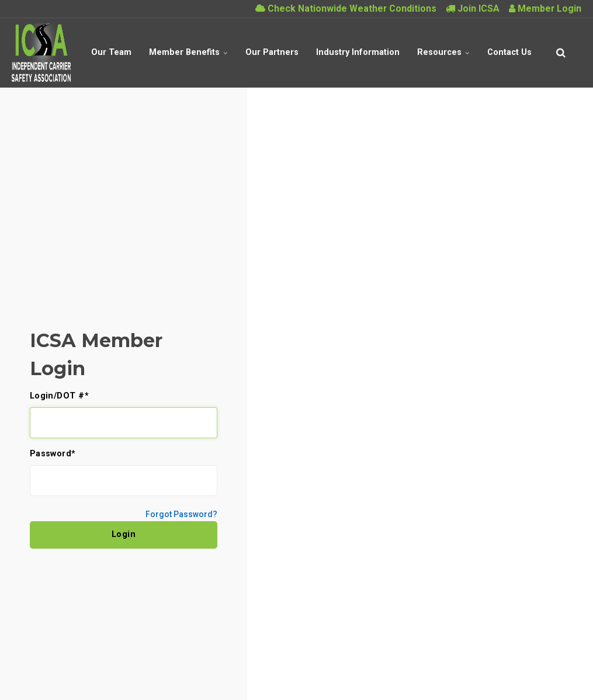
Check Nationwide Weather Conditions (346, 8)
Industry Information (358, 52)
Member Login (545, 8)
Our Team (111, 52)
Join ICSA (473, 8)
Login (124, 534)
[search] (561, 53)
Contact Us (509, 52)
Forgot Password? (181, 514)
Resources (443, 52)
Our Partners (272, 52)
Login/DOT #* (59, 396)
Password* (53, 454)
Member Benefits (188, 52)
